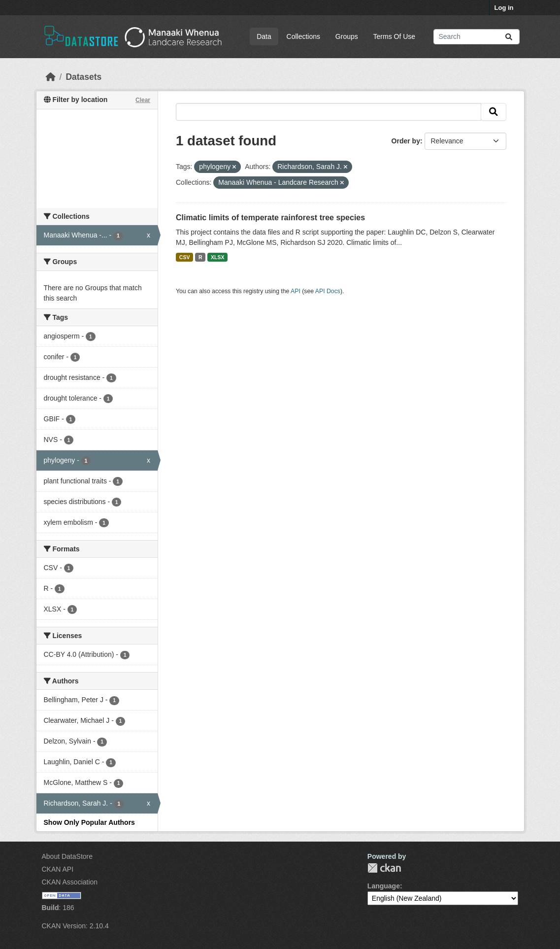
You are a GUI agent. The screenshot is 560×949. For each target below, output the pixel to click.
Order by (406, 141)
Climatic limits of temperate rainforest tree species (270, 218)
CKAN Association (70, 882)
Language (384, 886)
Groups (347, 36)
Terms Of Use (395, 36)
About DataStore (67, 856)
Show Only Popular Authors (89, 822)
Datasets (83, 77)
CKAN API (58, 869)
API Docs (328, 291)
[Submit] (509, 37)
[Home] (51, 77)
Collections (303, 36)
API (296, 291)
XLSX (217, 257)
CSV (185, 257)
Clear (143, 100)
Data (264, 36)
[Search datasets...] (477, 37)
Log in (504, 8)
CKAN (384, 868)
